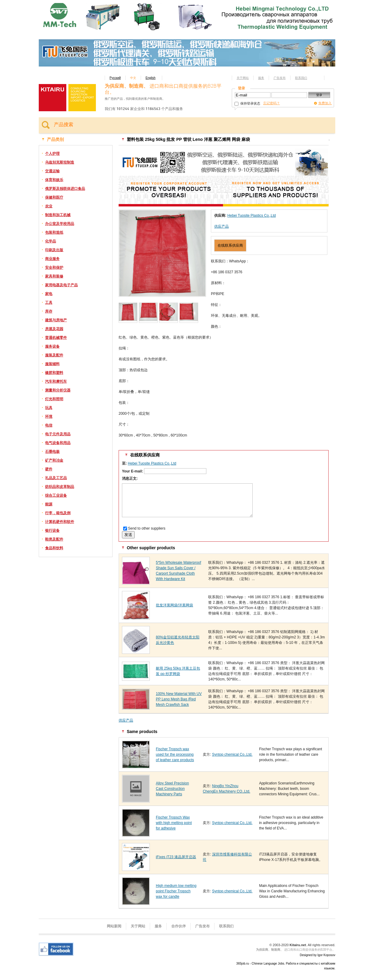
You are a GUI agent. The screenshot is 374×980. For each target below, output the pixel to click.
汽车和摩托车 (56, 381)
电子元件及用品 (58, 434)
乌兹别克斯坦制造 (60, 162)
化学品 (51, 241)
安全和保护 (54, 268)
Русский (115, 78)
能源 (49, 504)
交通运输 (52, 171)
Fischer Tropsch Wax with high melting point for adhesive (174, 823)
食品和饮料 (54, 548)
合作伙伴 (179, 926)
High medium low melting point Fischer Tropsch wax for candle (176, 891)
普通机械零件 (56, 338)
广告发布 (280, 78)
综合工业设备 (56, 495)
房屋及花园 (54, 329)
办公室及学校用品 (60, 224)
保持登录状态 (247, 103)
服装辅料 (52, 364)
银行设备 (52, 531)
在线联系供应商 (230, 245)
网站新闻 (114, 926)
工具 (49, 303)
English (151, 78)
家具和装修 (54, 276)
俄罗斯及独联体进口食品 (65, 189)
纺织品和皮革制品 (60, 487)
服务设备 (52, 346)
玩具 (49, 408)
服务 (261, 78)
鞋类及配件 (54, 539)
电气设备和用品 (58, 443)
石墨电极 (52, 452)
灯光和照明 (54, 399)
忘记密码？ (272, 103)
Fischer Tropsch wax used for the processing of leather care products (175, 754)
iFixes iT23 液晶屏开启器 (176, 857)
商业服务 (52, 259)
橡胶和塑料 (54, 373)
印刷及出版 (54, 250)
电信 (49, 425)
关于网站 (243, 78)
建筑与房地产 (56, 320)
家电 (49, 294)
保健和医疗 (54, 197)
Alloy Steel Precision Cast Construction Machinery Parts (172, 789)
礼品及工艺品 (56, 478)
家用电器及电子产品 (61, 285)
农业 (49, 206)
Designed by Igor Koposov (318, 955)
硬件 (49, 469)
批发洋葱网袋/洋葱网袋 (174, 605)
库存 (49, 311)
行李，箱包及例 (58, 513)
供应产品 (221, 226)
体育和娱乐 (54, 180)
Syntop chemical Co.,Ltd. (232, 754)
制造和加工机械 (58, 215)
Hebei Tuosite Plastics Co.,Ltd (251, 216)
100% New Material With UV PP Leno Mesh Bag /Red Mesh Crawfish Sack (179, 699)
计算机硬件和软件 (60, 522)
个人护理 (52, 154)
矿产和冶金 (54, 460)
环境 (49, 417)
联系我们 (301, 78)
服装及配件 (54, 355)
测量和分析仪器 (58, 390)
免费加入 (325, 103)
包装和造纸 (54, 232)
